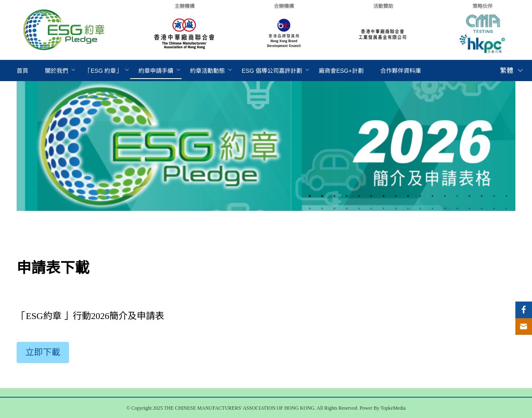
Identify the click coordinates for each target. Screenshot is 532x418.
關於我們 (57, 71)
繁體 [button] (512, 70)
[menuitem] (22, 71)
